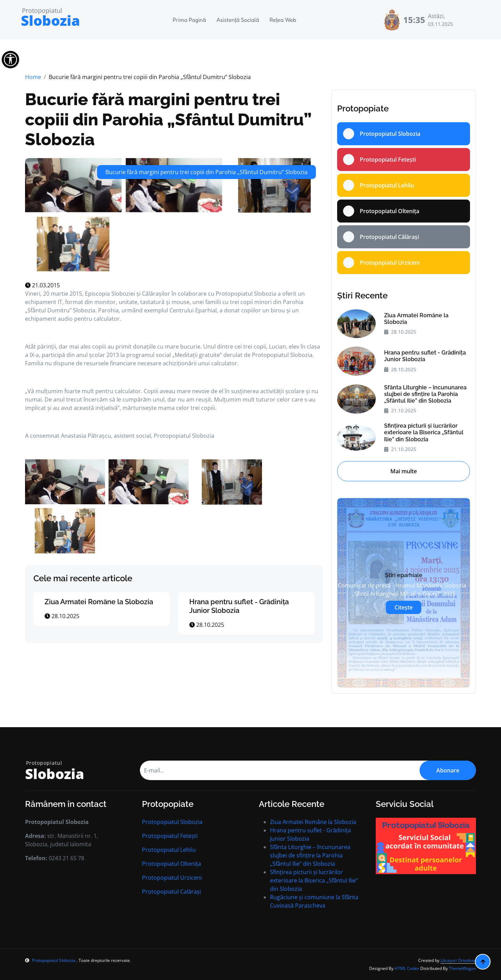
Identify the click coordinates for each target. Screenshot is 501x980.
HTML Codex (407, 968)
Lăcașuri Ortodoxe (458, 960)
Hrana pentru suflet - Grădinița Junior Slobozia (239, 606)
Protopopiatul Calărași (172, 892)
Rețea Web (283, 20)
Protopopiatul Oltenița (172, 864)
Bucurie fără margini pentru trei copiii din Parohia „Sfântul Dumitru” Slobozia (168, 119)
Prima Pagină (189, 20)
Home (33, 77)
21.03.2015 (42, 285)
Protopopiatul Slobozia (172, 822)
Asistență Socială (238, 20)
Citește (404, 607)
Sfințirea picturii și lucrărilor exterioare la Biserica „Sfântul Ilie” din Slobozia (424, 432)
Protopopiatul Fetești (170, 836)
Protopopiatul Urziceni (172, 878)
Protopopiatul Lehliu (169, 850)
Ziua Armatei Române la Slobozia (99, 602)
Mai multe (404, 471)
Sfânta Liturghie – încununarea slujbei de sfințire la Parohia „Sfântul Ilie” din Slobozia (425, 394)
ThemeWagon (462, 968)
